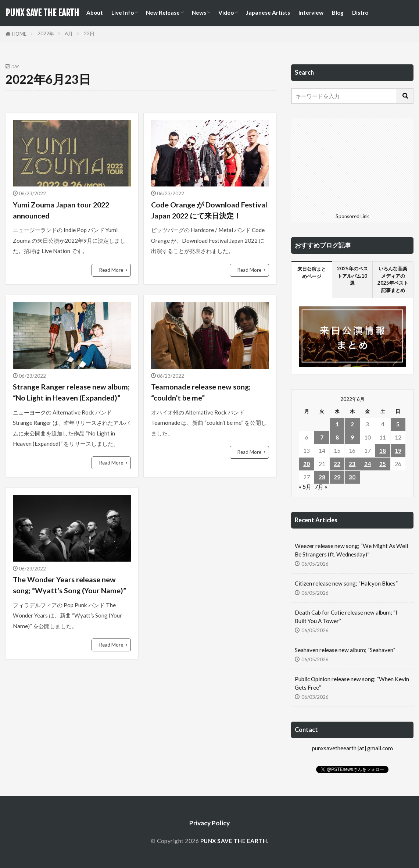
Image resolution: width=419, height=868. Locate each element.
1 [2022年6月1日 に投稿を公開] (337, 424)
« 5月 (305, 487)
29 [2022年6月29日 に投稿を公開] (337, 477)
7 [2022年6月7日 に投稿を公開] (322, 437)
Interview (311, 13)
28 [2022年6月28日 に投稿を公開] (322, 477)
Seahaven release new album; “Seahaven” (345, 650)
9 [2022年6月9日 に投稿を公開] (352, 437)
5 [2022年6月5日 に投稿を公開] (398, 424)
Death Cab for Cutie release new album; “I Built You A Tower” (346, 617)
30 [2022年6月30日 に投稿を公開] (352, 477)
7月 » (321, 487)
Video (226, 13)
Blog (338, 13)
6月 (69, 33)
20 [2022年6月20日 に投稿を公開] (307, 464)
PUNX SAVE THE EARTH (42, 13)
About (95, 13)
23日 (89, 33)
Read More (111, 270)
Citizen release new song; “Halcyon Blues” (346, 583)
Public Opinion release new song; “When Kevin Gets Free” (352, 683)
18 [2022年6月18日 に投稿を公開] (383, 451)
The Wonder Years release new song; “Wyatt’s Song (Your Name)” (69, 585)
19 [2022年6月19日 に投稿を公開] (398, 451)
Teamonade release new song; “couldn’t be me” (201, 392)
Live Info (123, 13)
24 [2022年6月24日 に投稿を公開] (368, 464)
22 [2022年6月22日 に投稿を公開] (337, 464)
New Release (163, 13)
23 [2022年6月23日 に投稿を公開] (352, 464)
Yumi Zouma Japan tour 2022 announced (61, 210)
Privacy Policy (209, 823)
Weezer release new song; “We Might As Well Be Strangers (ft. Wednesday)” (351, 550)
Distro (360, 13)
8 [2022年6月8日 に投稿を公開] (337, 437)
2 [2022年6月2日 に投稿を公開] (352, 424)
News (199, 13)
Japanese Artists (268, 13)
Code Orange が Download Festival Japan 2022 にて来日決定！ (209, 210)
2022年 (46, 33)
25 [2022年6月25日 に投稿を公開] (383, 464)
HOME (19, 34)
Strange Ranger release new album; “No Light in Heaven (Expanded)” (71, 392)
